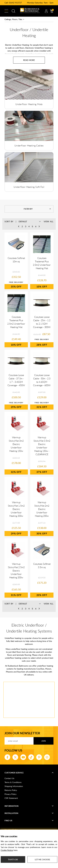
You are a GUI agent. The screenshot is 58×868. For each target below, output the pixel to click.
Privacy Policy (10, 794)
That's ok (13, 859)
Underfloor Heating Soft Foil (29, 187)
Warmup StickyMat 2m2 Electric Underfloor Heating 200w (42, 509)
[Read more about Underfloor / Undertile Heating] (29, 60)
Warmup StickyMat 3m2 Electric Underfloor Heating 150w (16, 444)
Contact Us (9, 778)
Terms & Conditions (13, 782)
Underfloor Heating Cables (29, 146)
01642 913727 (15, 3)
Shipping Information (14, 786)
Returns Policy (11, 790)
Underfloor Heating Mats (29, 104)
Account (46, 11)
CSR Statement (11, 798)
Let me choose (42, 859)
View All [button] (49, 221)
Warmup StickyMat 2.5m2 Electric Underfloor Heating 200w (16, 571)
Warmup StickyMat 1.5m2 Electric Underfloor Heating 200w (16, 509)
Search (13, 11)
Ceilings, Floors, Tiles (13, 19)
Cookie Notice (7, 850)
